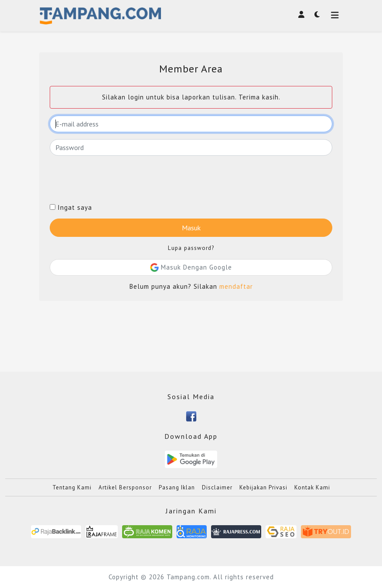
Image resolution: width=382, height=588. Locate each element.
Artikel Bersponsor (125, 487)
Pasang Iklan (177, 487)
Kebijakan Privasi (263, 487)
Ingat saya (71, 208)
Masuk (191, 228)
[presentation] (116, 180)
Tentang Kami (72, 487)
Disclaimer (217, 487)
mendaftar (236, 286)
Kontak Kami (312, 487)
